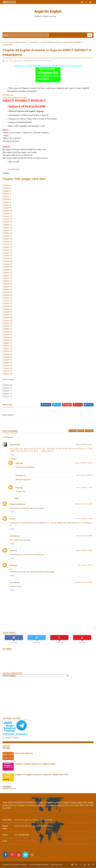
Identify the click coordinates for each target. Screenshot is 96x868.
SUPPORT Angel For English (26, 841)
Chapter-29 (7, 264)
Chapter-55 (7, 337)
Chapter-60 (7, 351)
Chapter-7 (7, 202)
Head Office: (7, 820)
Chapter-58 (7, 346)
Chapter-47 (7, 315)
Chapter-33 (7, 275)
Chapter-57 (7, 343)
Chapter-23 (7, 247)
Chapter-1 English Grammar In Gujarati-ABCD (35, 764)
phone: (5, 835)
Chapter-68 (7, 374)
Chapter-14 (7, 222)
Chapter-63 (7, 360)
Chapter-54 (7, 335)
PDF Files (6, 748)
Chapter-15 (7, 225)
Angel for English (48, 11)
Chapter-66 (7, 368)
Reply (12, 455)
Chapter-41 (7, 298)
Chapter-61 (7, 354)
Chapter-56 (7, 340)
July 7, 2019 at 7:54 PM (85, 565)
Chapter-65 (7, 366)
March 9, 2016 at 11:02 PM (84, 463)
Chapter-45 (7, 309)
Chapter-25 (7, 253)
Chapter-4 (7, 194)
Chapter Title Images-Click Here (24, 179)
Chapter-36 (7, 284)
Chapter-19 (7, 236)
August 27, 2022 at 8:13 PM (83, 583)
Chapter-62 (7, 357)
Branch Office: (5, 827)
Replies (14, 459)
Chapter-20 (7, 239)
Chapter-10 (7, 211)
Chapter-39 (7, 292)
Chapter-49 (7, 321)
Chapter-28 (7, 261)
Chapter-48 (7, 318)
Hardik (12, 519)
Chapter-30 (7, 267)
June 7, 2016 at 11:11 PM (84, 488)
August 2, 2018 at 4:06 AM (84, 551)
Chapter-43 (7, 304)
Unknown (13, 551)
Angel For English (43, 865)
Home (5, 42)
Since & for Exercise (24, 753)
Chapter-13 (7, 219)
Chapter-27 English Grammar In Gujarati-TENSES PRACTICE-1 (42, 775)
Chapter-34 (7, 278)
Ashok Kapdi (15, 445)
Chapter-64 (7, 363)
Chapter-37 (7, 287)
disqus (81, 431)
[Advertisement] (48, 25)
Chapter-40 (7, 295)
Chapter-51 (7, 326)
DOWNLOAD (8, 95)
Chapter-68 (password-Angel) (15, 98)
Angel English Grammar (18, 42)
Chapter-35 (7, 281)
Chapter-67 (7, 371)
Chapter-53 (7, 332)
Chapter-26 (7, 256)
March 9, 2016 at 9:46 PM (84, 445)
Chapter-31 (7, 270)
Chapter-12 (7, 216)
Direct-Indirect (34, 42)
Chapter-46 (7, 312)
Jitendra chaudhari (18, 504)
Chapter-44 (7, 306)
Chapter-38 (7, 290)
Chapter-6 (7, 199)
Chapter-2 (7, 188)
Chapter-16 (7, 228)
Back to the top (57, 865)
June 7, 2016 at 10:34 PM (84, 475)
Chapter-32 (7, 273)
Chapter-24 (7, 250)
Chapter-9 (7, 208)
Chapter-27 (7, 259)
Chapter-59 (7, 349)
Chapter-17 (7, 230)
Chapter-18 (7, 233)
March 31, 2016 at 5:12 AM (84, 504)
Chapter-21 (7, 242)
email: (5, 841)
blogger (73, 431)
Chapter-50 (7, 323)
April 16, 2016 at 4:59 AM (84, 536)
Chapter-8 (7, 205)
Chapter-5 (7, 197)
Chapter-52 (7, 329)
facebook (89, 431)
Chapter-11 (7, 214)
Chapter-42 (7, 301)
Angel (18, 463)
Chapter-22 (7, 244)
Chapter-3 (7, 191)
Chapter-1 (7, 185)
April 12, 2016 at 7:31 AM (84, 519)
